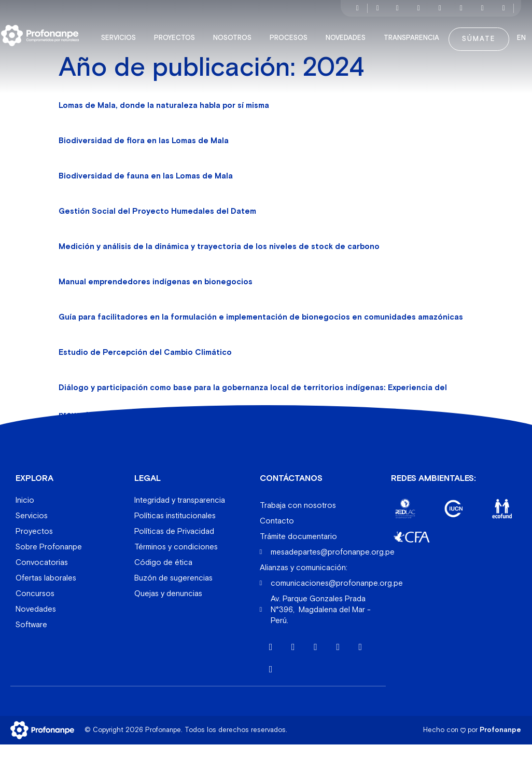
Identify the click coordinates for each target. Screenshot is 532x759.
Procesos (302, 33)
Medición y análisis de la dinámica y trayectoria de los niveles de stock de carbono (219, 261)
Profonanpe (500, 745)
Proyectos (188, 33)
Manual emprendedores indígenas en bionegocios (156, 296)
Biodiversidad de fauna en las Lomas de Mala (146, 191)
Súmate (490, 34)
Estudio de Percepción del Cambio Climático (145, 367)
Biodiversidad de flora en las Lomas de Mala (144, 155)
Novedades (359, 33)
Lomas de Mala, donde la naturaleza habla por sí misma (164, 120)
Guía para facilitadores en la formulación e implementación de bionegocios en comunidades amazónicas (261, 332)
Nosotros (246, 33)
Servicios (132, 33)
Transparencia (425, 33)
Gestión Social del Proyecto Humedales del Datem (157, 226)
